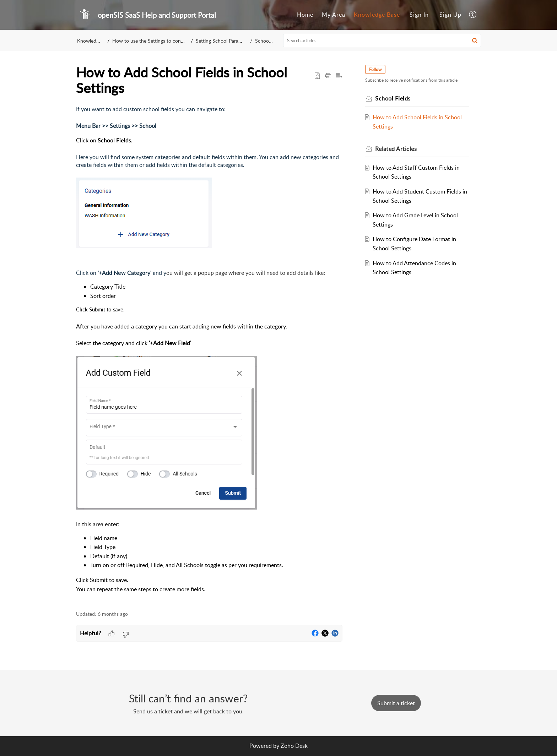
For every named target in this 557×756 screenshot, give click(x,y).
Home (305, 15)
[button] (473, 15)
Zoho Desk (294, 746)
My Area (334, 15)
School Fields (268, 41)
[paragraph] (209, 354)
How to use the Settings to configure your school (168, 41)
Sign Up (450, 15)
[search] (382, 40)
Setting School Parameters (231, 41)
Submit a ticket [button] (396, 703)
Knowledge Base (377, 15)
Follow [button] (375, 69)
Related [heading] (396, 149)
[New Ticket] (396, 703)
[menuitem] (305, 15)
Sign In (419, 15)
